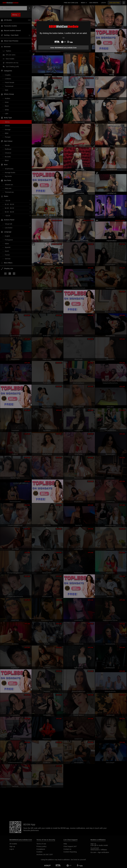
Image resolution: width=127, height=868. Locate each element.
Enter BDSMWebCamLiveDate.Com (63, 48)
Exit (63, 38)
